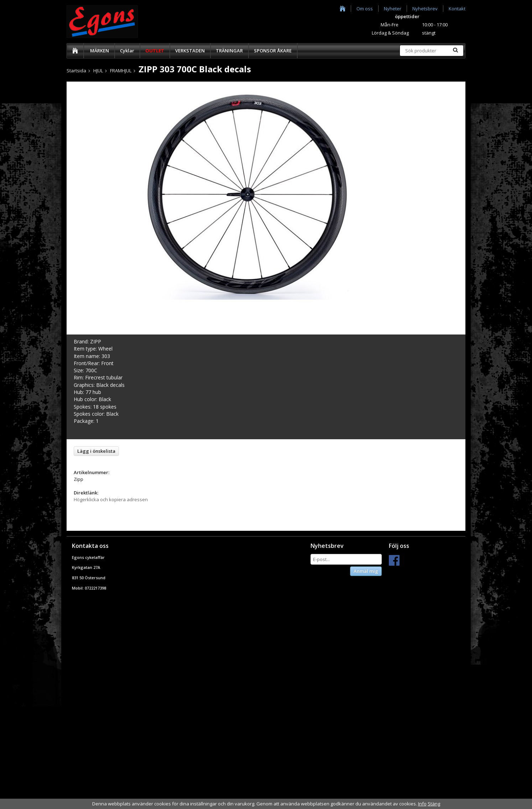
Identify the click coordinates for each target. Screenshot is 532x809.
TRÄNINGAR (229, 51)
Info (422, 804)
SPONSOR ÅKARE (273, 51)
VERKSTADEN (190, 51)
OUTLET (155, 51)
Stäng (434, 804)
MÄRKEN (100, 51)
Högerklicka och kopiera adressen (111, 499)
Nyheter (393, 9)
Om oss (365, 9)
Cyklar (127, 51)
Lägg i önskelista (96, 451)
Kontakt (457, 9)
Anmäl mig (366, 571)
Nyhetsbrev (425, 9)
